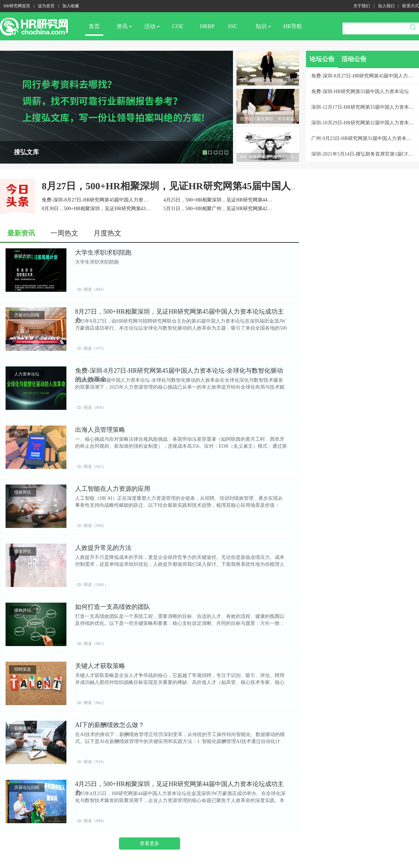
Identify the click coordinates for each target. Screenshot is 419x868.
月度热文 (107, 233)
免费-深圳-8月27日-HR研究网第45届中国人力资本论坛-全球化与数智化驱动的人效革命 (135, 200)
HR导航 (293, 26)
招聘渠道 (23, 669)
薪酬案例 (23, 728)
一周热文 (64, 233)
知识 (263, 26)
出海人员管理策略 (100, 430)
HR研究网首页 (17, 6)
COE (178, 26)
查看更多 (150, 844)
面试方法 (23, 256)
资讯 (124, 26)
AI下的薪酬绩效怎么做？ (110, 725)
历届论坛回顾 (27, 315)
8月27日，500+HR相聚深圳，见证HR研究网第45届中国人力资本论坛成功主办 (210, 186)
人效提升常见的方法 (103, 548)
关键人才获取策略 (100, 666)
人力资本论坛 (27, 374)
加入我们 (386, 6)
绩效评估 (23, 492)
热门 (18, 433)
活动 (152, 26)
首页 (94, 26)
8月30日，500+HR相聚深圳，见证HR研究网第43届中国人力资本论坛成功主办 (125, 209)
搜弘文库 (26, 152)
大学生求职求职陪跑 (103, 253)
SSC (233, 26)
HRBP (207, 26)
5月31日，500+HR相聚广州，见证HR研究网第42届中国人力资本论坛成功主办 (247, 209)
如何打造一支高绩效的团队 (113, 607)
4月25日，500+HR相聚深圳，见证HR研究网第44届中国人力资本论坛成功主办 (247, 200)
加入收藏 (71, 6)
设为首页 (46, 6)
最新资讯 (21, 233)
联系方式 (411, 6)
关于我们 (362, 6)
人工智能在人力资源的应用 (113, 489)
